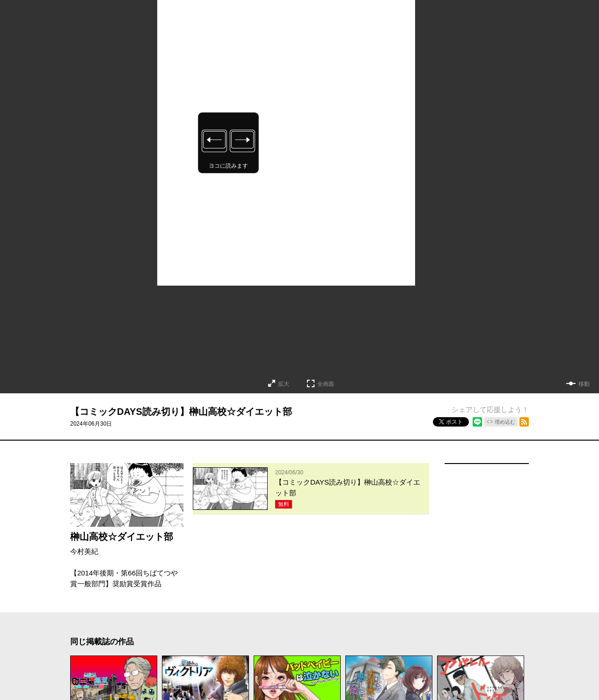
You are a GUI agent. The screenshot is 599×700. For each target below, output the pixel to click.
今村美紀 (84, 551)
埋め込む (505, 422)
